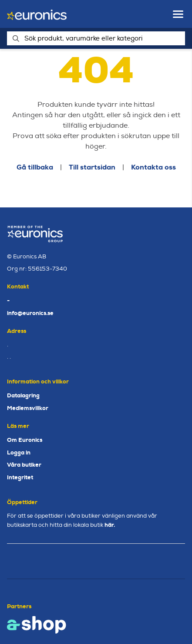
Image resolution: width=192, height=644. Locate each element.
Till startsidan (92, 167)
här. (110, 525)
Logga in (19, 452)
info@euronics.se (30, 313)
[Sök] (96, 38)
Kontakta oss (153, 167)
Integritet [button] (20, 477)
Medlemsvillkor (28, 408)
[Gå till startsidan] (37, 14)
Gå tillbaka (35, 167)
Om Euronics (25, 440)
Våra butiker (24, 465)
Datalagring (23, 395)
